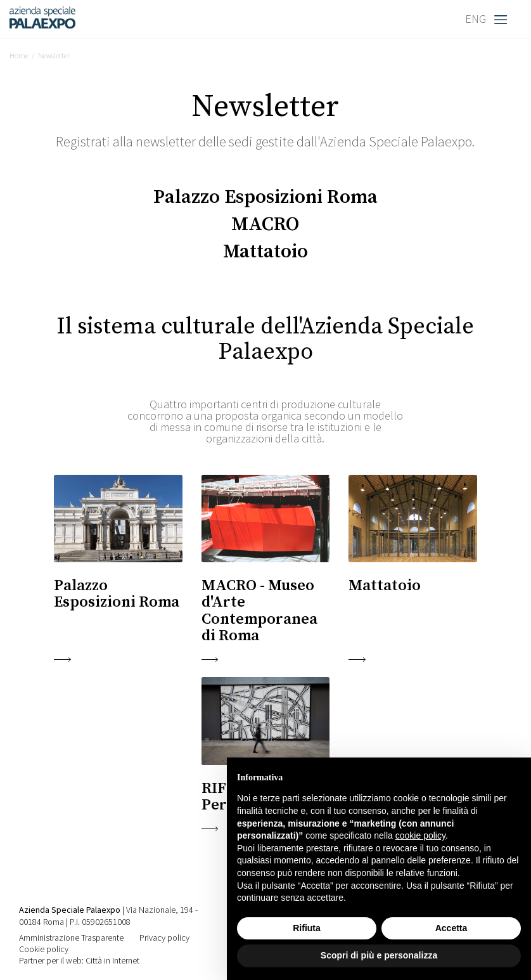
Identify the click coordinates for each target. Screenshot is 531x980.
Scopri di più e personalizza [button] (379, 955)
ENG (476, 19)
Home (19, 55)
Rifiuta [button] (307, 928)
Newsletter (54, 55)
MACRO (265, 224)
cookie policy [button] (420, 835)
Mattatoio (265, 252)
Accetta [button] (451, 928)
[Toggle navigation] (504, 19)
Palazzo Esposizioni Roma (265, 197)
